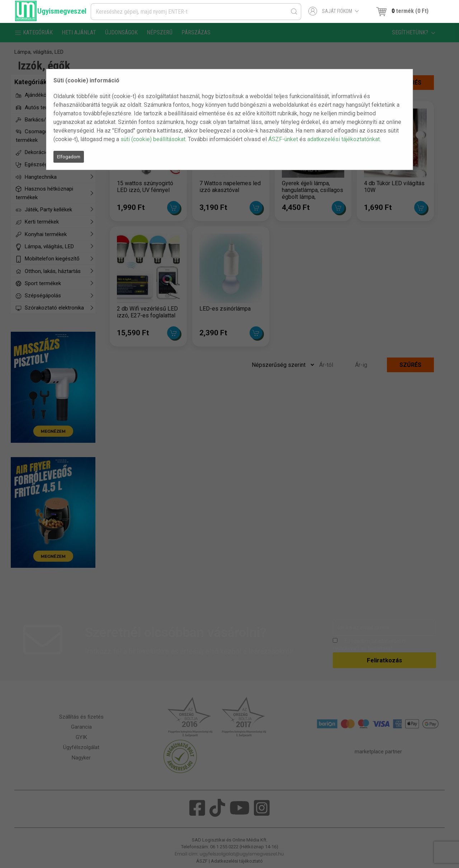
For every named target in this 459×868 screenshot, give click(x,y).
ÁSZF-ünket (283, 139)
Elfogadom (69, 157)
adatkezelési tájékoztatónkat (344, 139)
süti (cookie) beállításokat (153, 139)
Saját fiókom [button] (334, 11)
